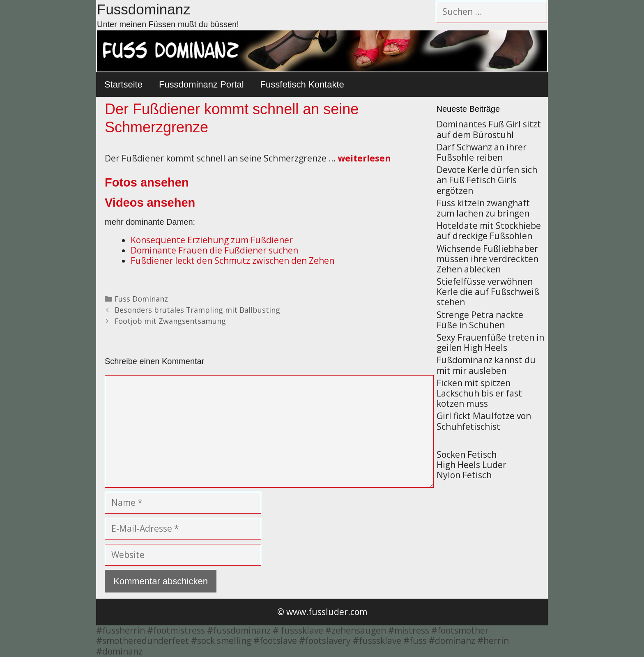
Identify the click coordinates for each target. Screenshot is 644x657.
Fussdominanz (144, 9)
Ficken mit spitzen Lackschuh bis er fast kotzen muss (479, 393)
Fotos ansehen (147, 182)
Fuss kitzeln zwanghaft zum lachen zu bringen (483, 208)
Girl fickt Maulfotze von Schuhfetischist (484, 421)
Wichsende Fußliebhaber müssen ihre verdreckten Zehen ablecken (488, 259)
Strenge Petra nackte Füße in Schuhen (480, 320)
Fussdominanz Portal (201, 84)
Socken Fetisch (467, 454)
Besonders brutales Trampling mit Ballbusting (197, 310)
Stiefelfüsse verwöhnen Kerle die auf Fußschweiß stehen (488, 292)
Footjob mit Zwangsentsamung (170, 321)
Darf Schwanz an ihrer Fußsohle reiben (482, 152)
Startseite (123, 84)
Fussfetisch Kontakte (302, 84)
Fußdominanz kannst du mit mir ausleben (486, 365)
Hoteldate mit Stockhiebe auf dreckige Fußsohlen (489, 231)
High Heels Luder (471, 465)
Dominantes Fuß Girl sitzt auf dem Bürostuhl (489, 129)
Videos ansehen (150, 203)
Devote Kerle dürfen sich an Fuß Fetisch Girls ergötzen (487, 180)
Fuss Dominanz (141, 299)
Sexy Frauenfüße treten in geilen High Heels (490, 342)
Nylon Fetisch (464, 475)
